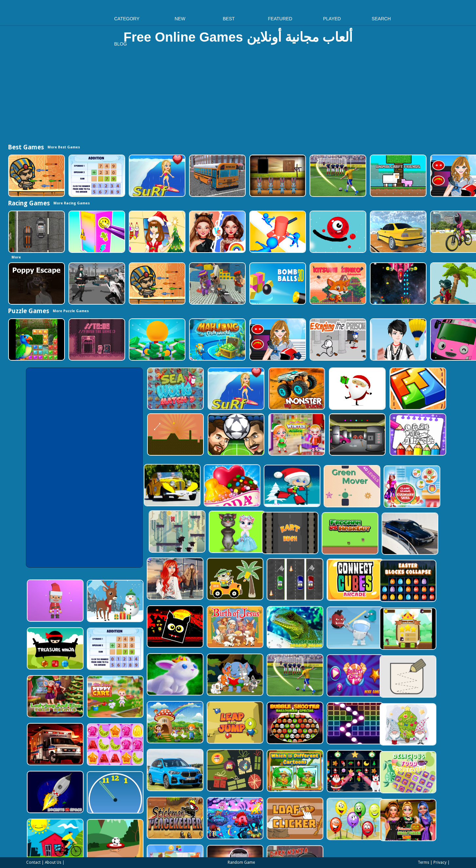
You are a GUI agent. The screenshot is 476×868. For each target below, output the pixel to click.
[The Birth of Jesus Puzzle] (271, 591)
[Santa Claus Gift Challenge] (357, 389)
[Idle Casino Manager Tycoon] (156, 340)
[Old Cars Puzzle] (103, 480)
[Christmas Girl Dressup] (156, 232)
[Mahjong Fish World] (217, 340)
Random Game (241, 862)
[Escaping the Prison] (337, 340)
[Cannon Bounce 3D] (277, 283)
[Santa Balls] (89, 580)
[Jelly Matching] (150, 717)
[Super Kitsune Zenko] (337, 283)
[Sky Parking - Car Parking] (398, 232)
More (16, 257)
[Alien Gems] (392, 591)
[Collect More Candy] (392, 637)
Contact (33, 862)
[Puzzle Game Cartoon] (210, 820)
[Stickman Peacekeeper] (210, 774)
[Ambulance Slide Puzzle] (89, 717)
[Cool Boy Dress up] (398, 340)
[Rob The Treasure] (357, 434)
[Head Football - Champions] (235, 434)
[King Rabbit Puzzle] (210, 637)
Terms (423, 862)
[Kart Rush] (152, 526)
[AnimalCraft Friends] (398, 176)
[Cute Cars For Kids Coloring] (271, 545)
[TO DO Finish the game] (96, 340)
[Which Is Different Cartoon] (332, 728)
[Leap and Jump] (271, 682)
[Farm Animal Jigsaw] (210, 682)
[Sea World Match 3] (175, 389)
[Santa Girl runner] (224, 480)
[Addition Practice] (96, 176)
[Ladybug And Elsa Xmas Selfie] (89, 672)
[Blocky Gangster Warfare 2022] (217, 283)
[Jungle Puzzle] (36, 340)
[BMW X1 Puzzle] (210, 728)
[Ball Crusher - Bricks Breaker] (392, 682)
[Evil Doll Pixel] (271, 820)
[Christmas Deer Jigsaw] (150, 580)
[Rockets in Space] (89, 763)
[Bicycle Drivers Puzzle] (89, 809)
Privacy (440, 862)
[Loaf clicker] (332, 774)
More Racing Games (72, 203)
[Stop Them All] (277, 232)
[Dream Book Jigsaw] (271, 774)
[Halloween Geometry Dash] (210, 591)
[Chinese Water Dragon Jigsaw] (332, 591)
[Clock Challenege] (150, 763)
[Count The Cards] (271, 728)
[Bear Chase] (282, 499)
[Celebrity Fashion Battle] (217, 232)
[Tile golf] (175, 434)
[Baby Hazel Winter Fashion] (296, 434)
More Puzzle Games (71, 311)
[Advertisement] (238, 97)
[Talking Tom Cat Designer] (343, 499)
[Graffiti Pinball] (337, 232)
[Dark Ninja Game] (332, 820)
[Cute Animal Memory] (271, 637)
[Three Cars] (332, 545)
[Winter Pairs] (392, 728)
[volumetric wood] (417, 389)
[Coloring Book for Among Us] (417, 434)
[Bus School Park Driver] (217, 176)
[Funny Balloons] (392, 774)
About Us (53, 862)
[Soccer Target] (150, 809)
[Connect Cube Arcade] (392, 545)
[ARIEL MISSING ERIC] (210, 545)
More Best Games (64, 147)
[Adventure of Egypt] (36, 176)
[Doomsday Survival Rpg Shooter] (96, 283)
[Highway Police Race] (36, 232)
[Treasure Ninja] (89, 626)
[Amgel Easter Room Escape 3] (277, 176)
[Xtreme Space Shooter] (398, 283)
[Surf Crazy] (156, 176)
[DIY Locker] (96, 232)
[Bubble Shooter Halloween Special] (332, 682)
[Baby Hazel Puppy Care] (150, 672)
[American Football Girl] (277, 340)
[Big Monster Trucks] (296, 389)
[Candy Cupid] (164, 480)
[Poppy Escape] (36, 283)
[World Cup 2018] (337, 176)
